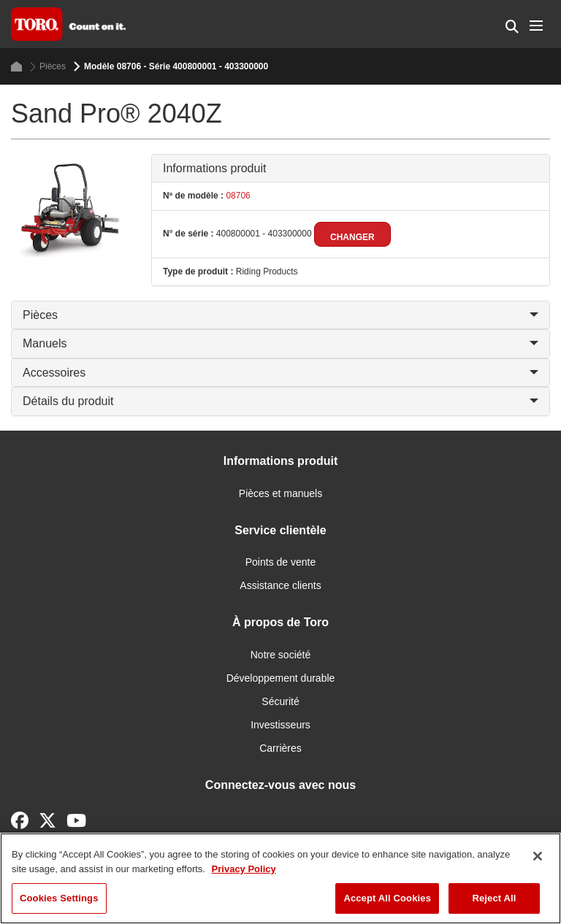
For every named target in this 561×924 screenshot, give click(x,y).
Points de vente (281, 562)
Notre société (280, 655)
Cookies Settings (59, 898)
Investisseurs (280, 725)
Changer (352, 237)
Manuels (280, 343)
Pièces (48, 67)
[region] (280, 878)
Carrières (280, 748)
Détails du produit (280, 401)
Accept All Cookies (387, 898)
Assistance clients (280, 585)
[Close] (538, 856)
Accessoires (280, 373)
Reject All (494, 898)
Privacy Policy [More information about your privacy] (244, 869)
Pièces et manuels (280, 493)
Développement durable (281, 678)
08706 (237, 196)
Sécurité (280, 701)
